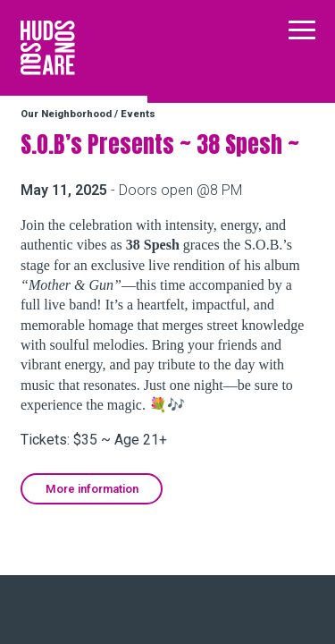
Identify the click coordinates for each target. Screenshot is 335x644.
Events (138, 114)
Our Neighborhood (66, 114)
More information (92, 489)
